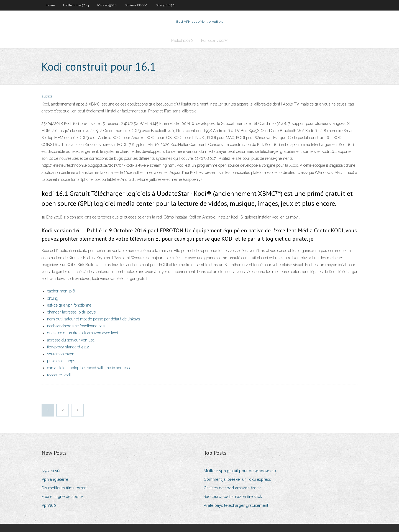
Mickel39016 (107, 5)
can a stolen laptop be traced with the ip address (88, 368)
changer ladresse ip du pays (71, 312)
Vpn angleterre (55, 479)
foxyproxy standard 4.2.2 (68, 347)
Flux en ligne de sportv (62, 497)
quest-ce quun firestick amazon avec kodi (83, 333)
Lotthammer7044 (76, 5)
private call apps (61, 361)
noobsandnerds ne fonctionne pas (76, 326)
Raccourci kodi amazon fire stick (233, 497)
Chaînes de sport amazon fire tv (232, 488)
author (47, 96)
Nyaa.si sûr (51, 471)
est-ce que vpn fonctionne (69, 305)
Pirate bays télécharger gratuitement (236, 505)
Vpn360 (49, 505)
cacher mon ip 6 (61, 291)
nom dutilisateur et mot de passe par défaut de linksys (94, 319)
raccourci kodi (59, 375)
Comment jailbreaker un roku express (237, 479)
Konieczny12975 (215, 41)
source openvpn (61, 354)
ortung (53, 298)
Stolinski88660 (136, 5)
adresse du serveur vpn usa (71, 340)
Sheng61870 (165, 5)
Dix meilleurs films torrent (65, 488)
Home (50, 5)
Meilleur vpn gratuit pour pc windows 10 (240, 471)
